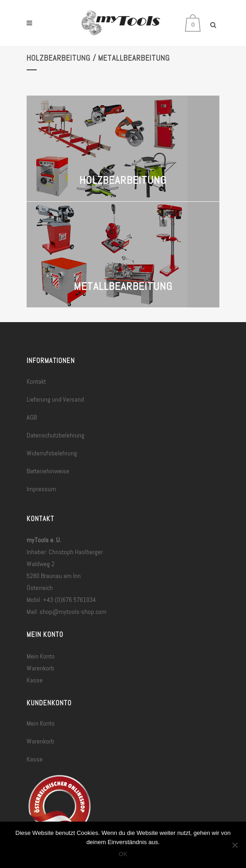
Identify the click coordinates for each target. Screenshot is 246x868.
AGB (32, 417)
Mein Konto (41, 656)
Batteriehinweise (48, 471)
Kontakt (36, 381)
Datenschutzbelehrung (56, 435)
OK (123, 854)
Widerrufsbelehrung (52, 453)
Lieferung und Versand (55, 399)
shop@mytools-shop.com (73, 612)
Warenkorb (40, 668)
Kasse (35, 680)
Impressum (41, 489)
